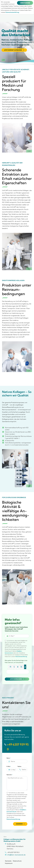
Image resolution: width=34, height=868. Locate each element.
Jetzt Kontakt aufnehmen (13, 50)
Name (9, 758)
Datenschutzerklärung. (12, 12)
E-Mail (9, 767)
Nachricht (10, 775)
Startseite (8, 861)
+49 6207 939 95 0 (18, 747)
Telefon (19, 766)
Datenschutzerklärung (21, 657)
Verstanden (25, 3)
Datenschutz (17, 861)
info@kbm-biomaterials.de (16, 855)
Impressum (9, 863)
